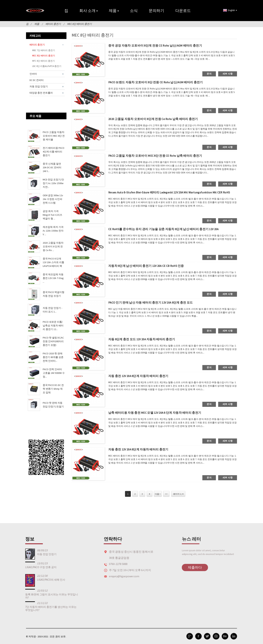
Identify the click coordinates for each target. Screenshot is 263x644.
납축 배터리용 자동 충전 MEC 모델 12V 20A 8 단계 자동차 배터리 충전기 (159, 413)
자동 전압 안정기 (39, 86)
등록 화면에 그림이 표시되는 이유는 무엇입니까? (43, 596)
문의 (209, 74)
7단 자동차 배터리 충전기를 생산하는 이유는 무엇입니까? (42, 608)
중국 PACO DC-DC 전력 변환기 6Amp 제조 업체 (53, 389)
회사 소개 (89, 11)
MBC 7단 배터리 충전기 (44, 50)
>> (166, 494)
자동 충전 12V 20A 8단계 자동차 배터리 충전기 (141, 376)
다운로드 (183, 11)
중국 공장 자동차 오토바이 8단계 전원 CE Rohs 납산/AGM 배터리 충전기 (159, 46)
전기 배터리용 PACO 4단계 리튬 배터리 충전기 (54, 152)
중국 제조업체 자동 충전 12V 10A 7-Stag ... (53, 278)
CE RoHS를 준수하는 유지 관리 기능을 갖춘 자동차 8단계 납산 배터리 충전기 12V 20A (168, 229)
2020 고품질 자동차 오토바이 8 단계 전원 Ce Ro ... (53, 246)
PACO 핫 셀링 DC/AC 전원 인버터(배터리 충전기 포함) (53, 341)
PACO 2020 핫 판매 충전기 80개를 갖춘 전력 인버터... (53, 357)
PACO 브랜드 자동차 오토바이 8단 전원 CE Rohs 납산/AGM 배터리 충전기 (160, 82)
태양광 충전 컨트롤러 (41, 93)
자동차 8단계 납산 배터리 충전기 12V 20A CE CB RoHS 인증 (150, 266)
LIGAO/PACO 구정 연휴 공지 (32, 567)
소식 (134, 11)
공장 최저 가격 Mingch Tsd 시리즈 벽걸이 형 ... (52, 215)
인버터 (33, 74)
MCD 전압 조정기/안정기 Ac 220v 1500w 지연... (53, 183)
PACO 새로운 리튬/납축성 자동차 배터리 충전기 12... (53, 326)
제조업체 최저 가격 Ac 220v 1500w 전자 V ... (53, 231)
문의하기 (156, 11)
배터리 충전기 (53, 24)
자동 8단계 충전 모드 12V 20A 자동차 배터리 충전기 (145, 339)
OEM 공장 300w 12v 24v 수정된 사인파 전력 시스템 (53, 199)
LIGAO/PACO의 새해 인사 (43, 579)
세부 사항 (228, 74)
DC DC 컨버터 (37, 80)
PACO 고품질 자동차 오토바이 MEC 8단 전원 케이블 (54, 136)
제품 (114, 11)
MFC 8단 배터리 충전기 (44, 61)
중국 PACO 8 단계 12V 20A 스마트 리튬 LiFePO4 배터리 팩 (53, 262)
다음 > (158, 494)
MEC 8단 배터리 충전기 (79, 24)
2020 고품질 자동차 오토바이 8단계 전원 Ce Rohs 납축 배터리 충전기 (157, 119)
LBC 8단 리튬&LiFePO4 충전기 (47, 66)
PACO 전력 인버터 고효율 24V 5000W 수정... (54, 373)
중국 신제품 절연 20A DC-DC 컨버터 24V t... (52, 167)
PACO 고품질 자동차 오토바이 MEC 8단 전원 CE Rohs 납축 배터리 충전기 (159, 156)
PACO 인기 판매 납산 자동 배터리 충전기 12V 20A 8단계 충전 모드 (154, 303)
